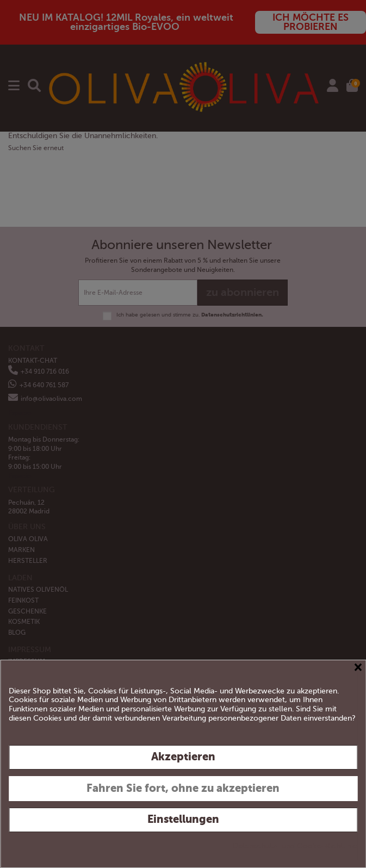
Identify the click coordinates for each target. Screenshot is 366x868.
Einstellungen (183, 819)
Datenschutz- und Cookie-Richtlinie (295, 846)
